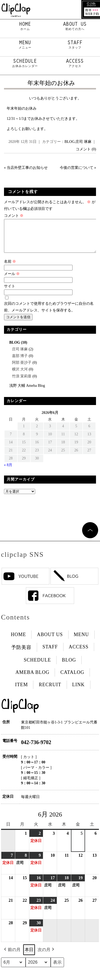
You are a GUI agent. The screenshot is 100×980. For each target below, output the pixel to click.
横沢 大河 (20, 376)
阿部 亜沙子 (22, 369)
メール (12, 280)
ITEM (21, 691)
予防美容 (21, 654)
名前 (10, 268)
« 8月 (8, 471)
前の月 (12, 956)
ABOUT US (75, 26)
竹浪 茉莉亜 (22, 383)
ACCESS (75, 63)
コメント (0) (86, 149)
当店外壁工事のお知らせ (27, 168)
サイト (10, 293)
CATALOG (72, 679)
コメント (14, 216)
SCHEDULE (25, 63)
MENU (25, 44)
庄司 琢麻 (83, 142)
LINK (79, 691)
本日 (29, 956)
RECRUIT (50, 691)
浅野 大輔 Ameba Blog (27, 392)
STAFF (75, 44)
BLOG (70, 142)
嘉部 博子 (20, 362)
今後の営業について (77, 168)
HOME (25, 26)
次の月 (46, 956)
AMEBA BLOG (33, 679)
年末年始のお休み (51, 83)
